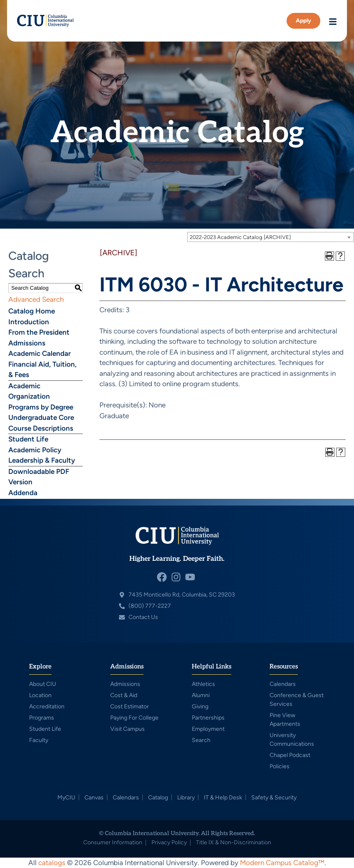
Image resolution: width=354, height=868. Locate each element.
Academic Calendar (40, 353)
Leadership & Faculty (42, 460)
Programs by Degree (41, 407)
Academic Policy (35, 450)
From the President (39, 332)
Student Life (28, 439)
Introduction (29, 322)
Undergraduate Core (41, 417)
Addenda (23, 493)
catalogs (52, 863)
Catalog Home (32, 311)
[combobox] (270, 237)
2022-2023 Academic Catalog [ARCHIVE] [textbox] (240, 237)
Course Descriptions (41, 428)
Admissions (27, 343)
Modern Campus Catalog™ (282, 863)
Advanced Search (36, 299)
